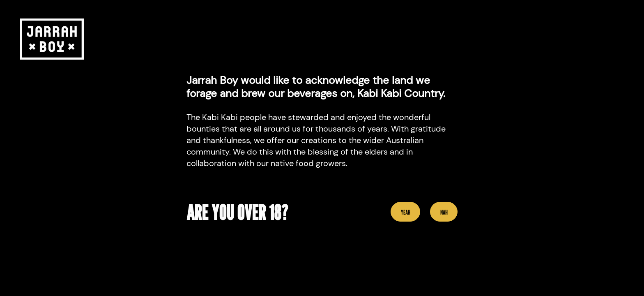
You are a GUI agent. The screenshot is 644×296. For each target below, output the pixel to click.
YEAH (406, 212)
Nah (444, 212)
